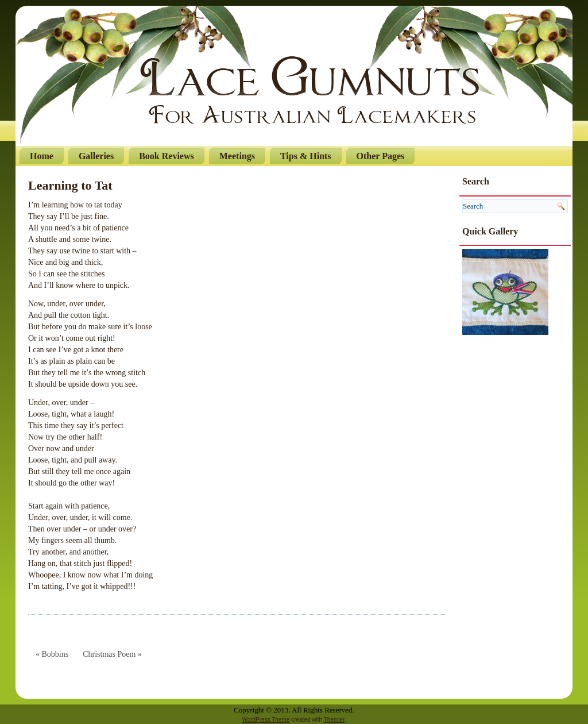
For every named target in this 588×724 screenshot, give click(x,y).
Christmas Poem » (112, 654)
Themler (334, 720)
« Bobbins (52, 654)
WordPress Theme (266, 720)
